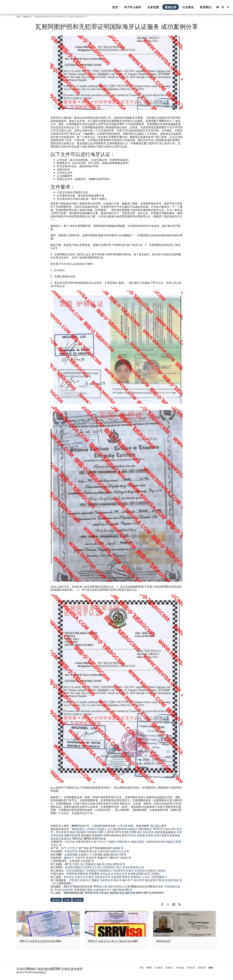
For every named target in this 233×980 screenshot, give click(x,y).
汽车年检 (70, 842)
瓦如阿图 (116, 877)
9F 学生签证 (164, 829)
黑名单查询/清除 (65, 832)
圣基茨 (79, 877)
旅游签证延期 (145, 835)
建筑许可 (69, 858)
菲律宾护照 (71, 851)
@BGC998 (130, 893)
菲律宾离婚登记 (131, 867)
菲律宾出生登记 (93, 867)
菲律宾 (67, 900)
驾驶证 (112, 842)
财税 (131, 826)
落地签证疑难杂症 (61, 838)
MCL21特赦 (100, 838)
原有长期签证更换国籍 (167, 835)
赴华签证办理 (119, 873)
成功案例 (56, 900)
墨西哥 (127, 877)
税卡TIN (119, 854)
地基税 (116, 848)
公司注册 (122, 826)
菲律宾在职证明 (64, 890)
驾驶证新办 (124, 842)
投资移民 (92, 832)
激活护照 (139, 880)
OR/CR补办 (87, 842)
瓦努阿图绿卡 (159, 877)
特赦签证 (132, 829)
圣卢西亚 (89, 877)
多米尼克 (69, 877)
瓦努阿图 (78, 900)
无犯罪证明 (106, 880)
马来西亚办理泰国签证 (99, 870)
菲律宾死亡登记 (112, 867)
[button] (223, 7)
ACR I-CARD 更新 (133, 832)
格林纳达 (136, 877)
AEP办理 (120, 832)
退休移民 (81, 832)
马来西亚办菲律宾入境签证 (150, 870)
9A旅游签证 (78, 829)
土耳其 (146, 877)
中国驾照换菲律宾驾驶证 (160, 842)
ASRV (101, 832)
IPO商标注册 (100, 886)
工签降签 (109, 832)
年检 (146, 832)
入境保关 (91, 829)
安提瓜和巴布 (103, 877)
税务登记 (85, 880)
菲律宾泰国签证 (76, 870)
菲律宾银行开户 (102, 890)
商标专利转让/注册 (119, 886)
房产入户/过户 (69, 848)
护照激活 (74, 880)
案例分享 (27, 16)
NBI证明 (68, 886)
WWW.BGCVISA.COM (94, 893)
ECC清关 (132, 835)
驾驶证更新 (137, 842)
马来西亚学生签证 (123, 870)
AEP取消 (118, 864)
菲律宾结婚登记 (74, 867)
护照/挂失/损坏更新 (167, 880)
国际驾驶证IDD (121, 890)
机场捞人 (102, 829)
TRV (155, 829)
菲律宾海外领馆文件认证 (112, 851)
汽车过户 (103, 842)
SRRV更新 (78, 838)
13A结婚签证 (145, 829)
